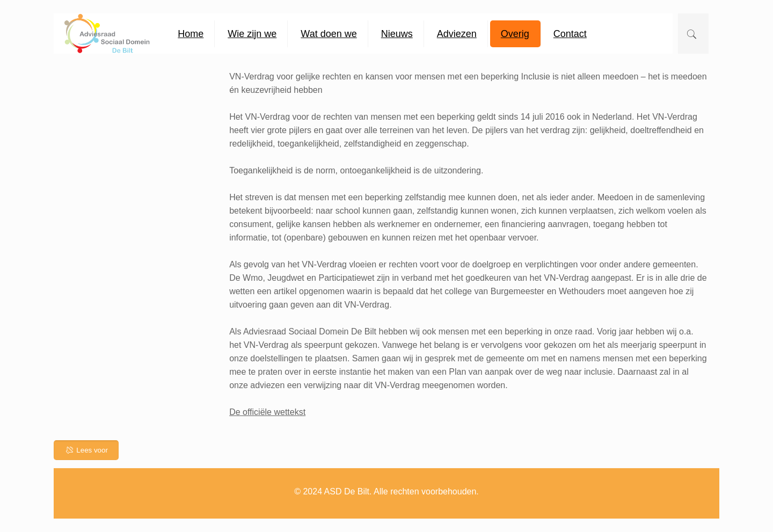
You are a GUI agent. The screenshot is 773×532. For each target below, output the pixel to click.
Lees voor (86, 450)
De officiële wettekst (267, 412)
